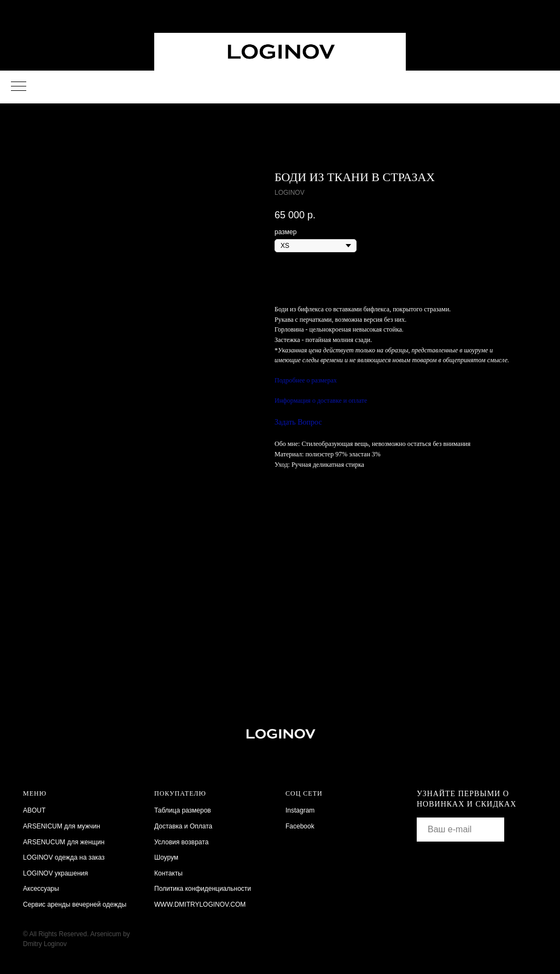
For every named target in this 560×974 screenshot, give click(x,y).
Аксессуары (41, 889)
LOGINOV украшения (56, 873)
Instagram (300, 810)
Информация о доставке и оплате (321, 401)
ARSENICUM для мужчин (62, 826)
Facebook (300, 826)
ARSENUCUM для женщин (64, 842)
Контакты (168, 873)
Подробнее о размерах (306, 380)
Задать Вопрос (298, 422)
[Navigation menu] (19, 87)
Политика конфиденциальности (203, 889)
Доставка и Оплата (183, 826)
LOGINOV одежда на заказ (64, 857)
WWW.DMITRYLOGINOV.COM (200, 905)
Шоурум (166, 857)
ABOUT (34, 810)
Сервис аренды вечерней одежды (75, 905)
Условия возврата (181, 842)
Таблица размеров (183, 810)
